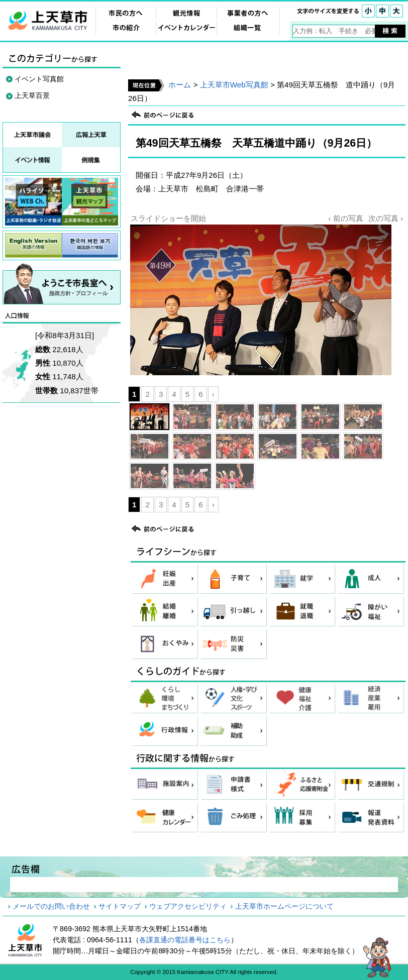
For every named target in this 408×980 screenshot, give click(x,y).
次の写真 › (386, 218)
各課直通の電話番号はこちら (185, 940)
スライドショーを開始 (168, 218)
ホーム (180, 85)
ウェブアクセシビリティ (188, 906)
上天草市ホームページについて (284, 906)
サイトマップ (120, 906)
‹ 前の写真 (345, 218)
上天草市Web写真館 (234, 85)
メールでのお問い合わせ (51, 906)
